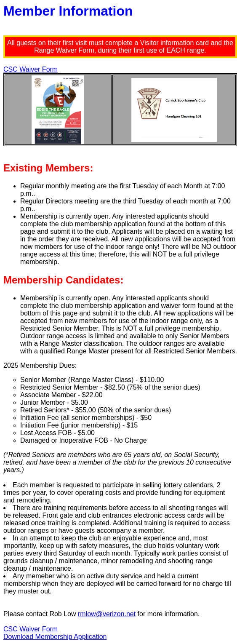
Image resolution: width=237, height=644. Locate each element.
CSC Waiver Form (31, 69)
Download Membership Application (55, 637)
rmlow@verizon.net (107, 614)
